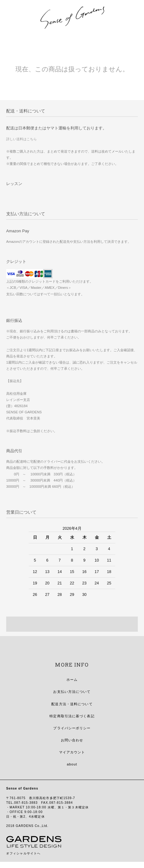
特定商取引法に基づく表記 (72, 716)
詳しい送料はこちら (21, 139)
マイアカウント (72, 752)
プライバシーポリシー (72, 728)
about (72, 764)
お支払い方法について (72, 692)
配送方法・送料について (72, 704)
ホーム (72, 680)
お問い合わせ (72, 740)
